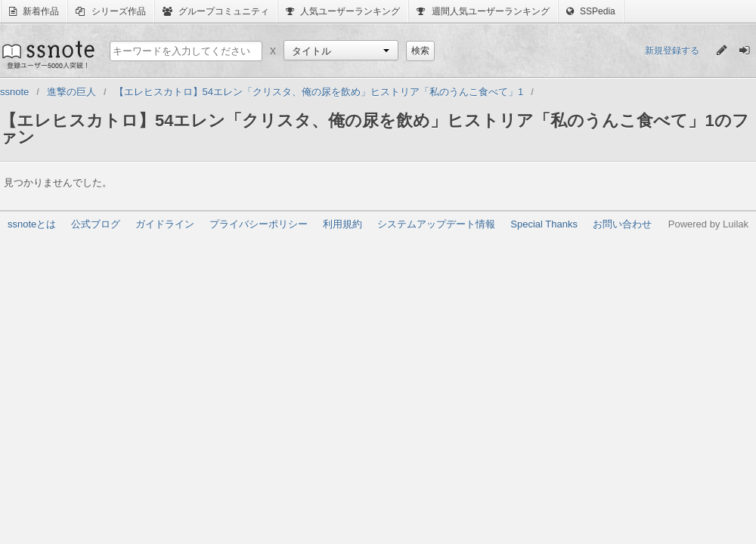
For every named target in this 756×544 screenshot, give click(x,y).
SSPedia (591, 11)
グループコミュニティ (216, 11)
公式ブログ (96, 224)
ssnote (47, 54)
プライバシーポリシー (259, 224)
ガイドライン (165, 224)
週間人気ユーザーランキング (483, 11)
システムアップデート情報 (436, 224)
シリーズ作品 (110, 11)
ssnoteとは (32, 224)
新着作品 (34, 11)
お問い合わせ (622, 224)
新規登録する (672, 51)
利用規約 (342, 224)
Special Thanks (544, 224)
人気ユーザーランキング (343, 11)
